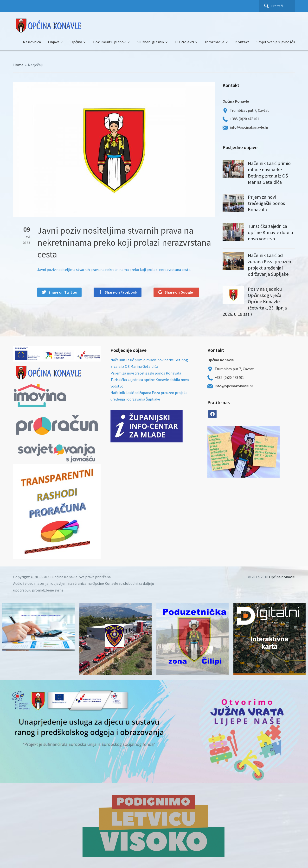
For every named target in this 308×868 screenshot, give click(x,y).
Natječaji (35, 65)
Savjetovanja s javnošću (276, 42)
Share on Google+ (180, 292)
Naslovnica (32, 42)
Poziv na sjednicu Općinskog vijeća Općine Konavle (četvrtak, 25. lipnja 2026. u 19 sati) (255, 301)
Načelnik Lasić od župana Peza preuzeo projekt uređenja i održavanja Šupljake (269, 265)
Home (18, 65)
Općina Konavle (282, 577)
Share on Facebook (121, 292)
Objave (54, 42)
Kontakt (242, 42)
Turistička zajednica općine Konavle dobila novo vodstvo (270, 232)
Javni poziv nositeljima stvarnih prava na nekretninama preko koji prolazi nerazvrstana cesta (114, 270)
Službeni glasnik (151, 42)
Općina (76, 42)
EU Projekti (185, 42)
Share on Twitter (63, 292)
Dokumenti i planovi (110, 42)
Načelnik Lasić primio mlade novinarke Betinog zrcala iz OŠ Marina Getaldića (269, 173)
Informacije (215, 42)
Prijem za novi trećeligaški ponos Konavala (266, 203)
